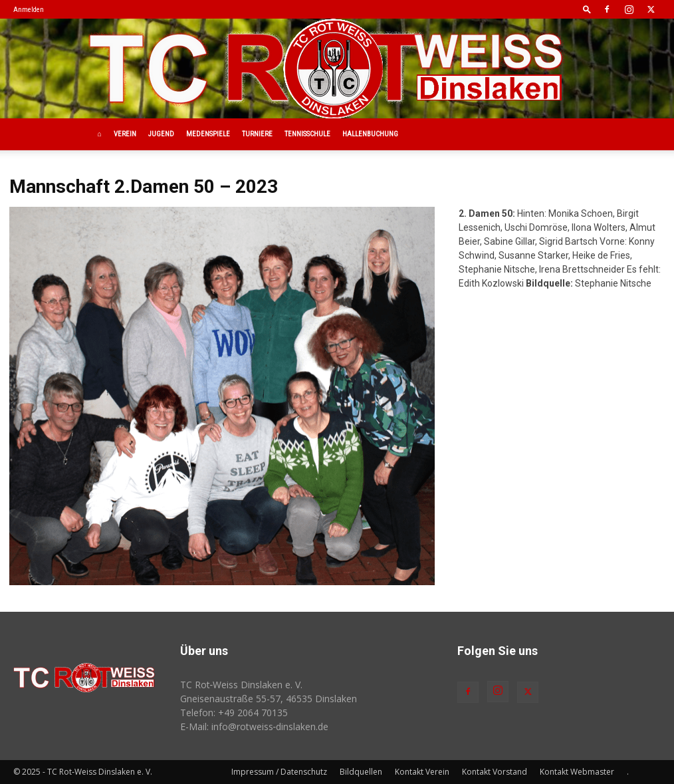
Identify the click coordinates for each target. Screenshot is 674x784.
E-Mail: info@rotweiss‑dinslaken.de (255, 726)
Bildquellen (361, 772)
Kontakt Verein (422, 772)
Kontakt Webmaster (577, 772)
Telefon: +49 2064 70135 (234, 713)
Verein (125, 134)
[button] (587, 9)
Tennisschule (307, 134)
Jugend (161, 134)
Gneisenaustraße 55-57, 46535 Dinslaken (269, 699)
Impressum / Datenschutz (279, 772)
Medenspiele (208, 134)
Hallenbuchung (370, 134)
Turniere (257, 134)
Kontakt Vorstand (495, 772)
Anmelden (29, 10)
